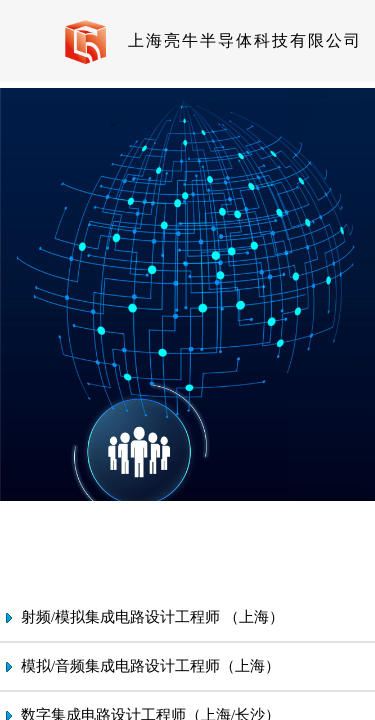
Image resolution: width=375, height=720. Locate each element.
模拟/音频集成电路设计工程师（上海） (150, 666)
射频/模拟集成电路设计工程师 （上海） (152, 617)
